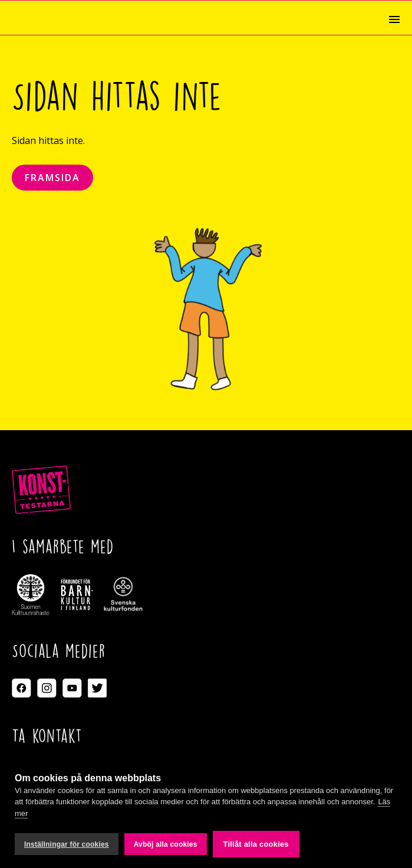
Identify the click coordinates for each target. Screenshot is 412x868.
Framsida (52, 178)
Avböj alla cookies (166, 844)
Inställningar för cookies (67, 844)
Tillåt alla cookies (256, 844)
